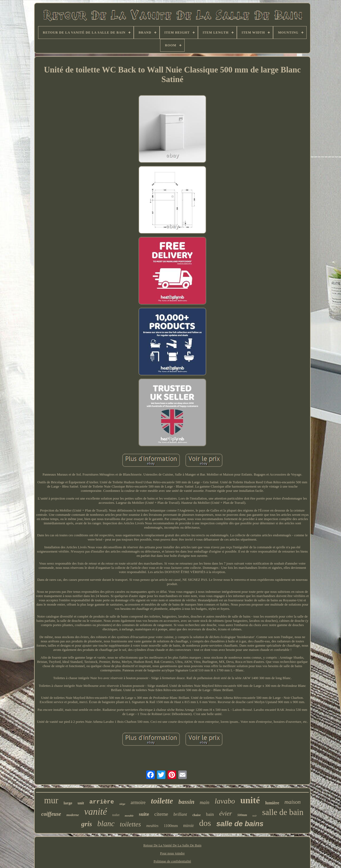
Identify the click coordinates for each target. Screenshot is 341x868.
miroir (189, 826)
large (68, 803)
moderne (73, 815)
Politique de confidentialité (172, 861)
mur (51, 800)
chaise (196, 815)
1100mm (171, 826)
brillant (180, 814)
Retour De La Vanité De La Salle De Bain (172, 845)
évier (226, 813)
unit (81, 803)
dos (205, 823)
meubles (152, 826)
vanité (96, 812)
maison (293, 802)
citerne (161, 814)
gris (87, 824)
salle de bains (240, 824)
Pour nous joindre (172, 853)
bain (210, 814)
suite (144, 814)
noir (255, 816)
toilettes (130, 824)
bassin (186, 802)
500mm (242, 815)
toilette (162, 801)
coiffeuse (51, 814)
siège (122, 804)
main (205, 802)
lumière (272, 803)
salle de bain (283, 812)
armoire (138, 802)
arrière (102, 802)
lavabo (225, 801)
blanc (106, 824)
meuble (129, 816)
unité (250, 800)
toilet (116, 815)
